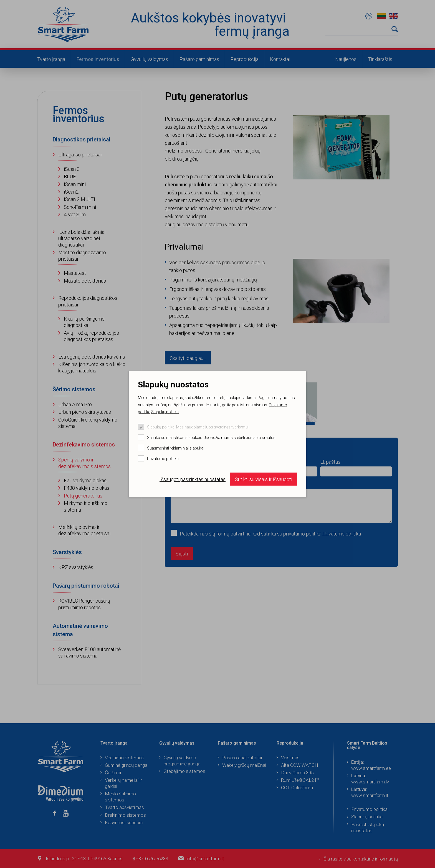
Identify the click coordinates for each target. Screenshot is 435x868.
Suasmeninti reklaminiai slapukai (176, 448)
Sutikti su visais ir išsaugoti (264, 479)
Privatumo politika (163, 459)
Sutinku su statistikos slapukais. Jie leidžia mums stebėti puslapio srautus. (212, 438)
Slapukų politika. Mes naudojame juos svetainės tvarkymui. (198, 427)
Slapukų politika (165, 412)
